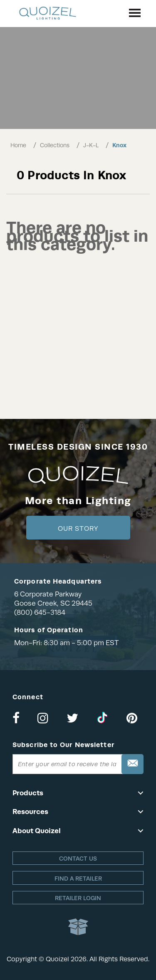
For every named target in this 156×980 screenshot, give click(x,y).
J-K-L (91, 145)
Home (18, 145)
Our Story (78, 529)
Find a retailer (78, 879)
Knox (119, 145)
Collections (55, 145)
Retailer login (78, 898)
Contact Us (78, 859)
